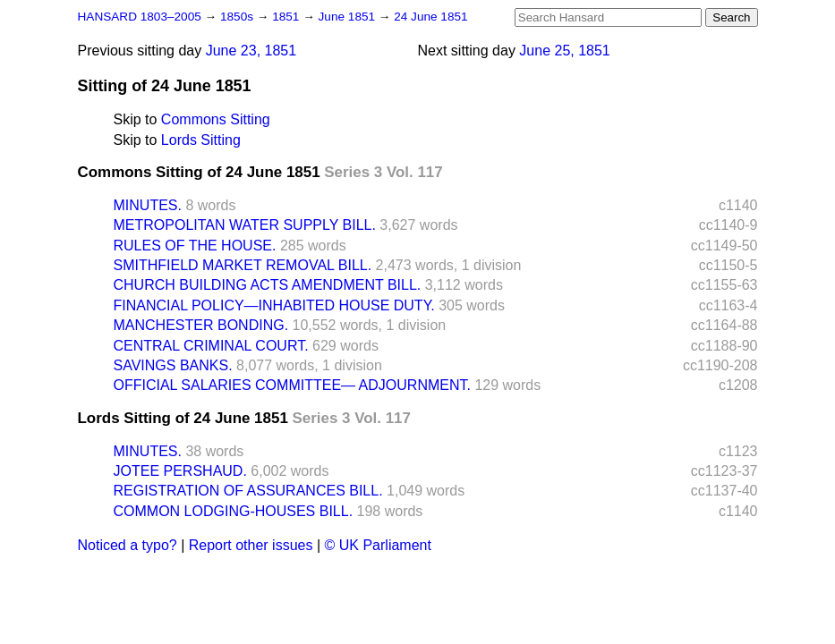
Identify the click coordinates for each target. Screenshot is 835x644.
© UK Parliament (378, 545)
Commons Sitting (216, 119)
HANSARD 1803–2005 (140, 17)
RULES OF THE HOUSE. (195, 246)
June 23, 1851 (251, 51)
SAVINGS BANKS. (173, 365)
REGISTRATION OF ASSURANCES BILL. (248, 491)
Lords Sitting (201, 140)
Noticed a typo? (128, 545)
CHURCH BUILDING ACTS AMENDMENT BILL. (268, 285)
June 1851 (349, 17)
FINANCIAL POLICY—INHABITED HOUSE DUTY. (274, 305)
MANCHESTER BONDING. (201, 325)
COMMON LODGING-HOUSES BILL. (234, 511)
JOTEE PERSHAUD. (180, 471)
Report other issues (251, 545)
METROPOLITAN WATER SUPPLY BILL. (245, 225)
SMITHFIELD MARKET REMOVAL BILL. (243, 265)
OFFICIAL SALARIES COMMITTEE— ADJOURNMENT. (292, 385)
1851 (287, 17)
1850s (239, 17)
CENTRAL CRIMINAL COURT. (211, 346)
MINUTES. (148, 205)
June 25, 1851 (564, 51)
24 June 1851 (430, 17)
